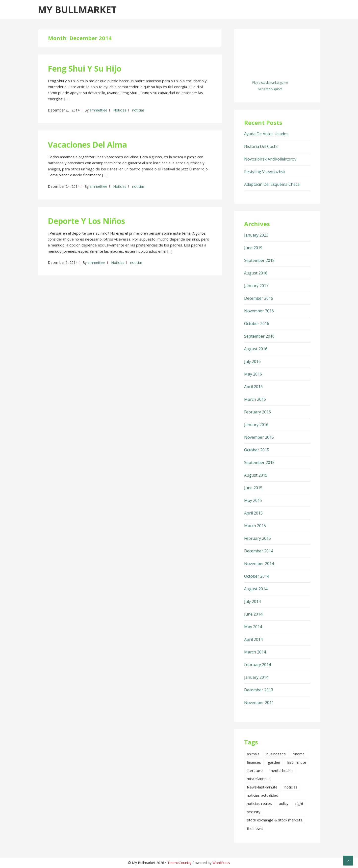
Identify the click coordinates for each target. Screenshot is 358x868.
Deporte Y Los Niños (86, 221)
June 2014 (253, 614)
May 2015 (253, 500)
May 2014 (253, 627)
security (254, 812)
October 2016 (257, 324)
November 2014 (259, 564)
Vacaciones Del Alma (87, 145)
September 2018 (259, 260)
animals (253, 754)
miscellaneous (259, 779)
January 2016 (256, 425)
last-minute (297, 762)
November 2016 (259, 311)
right (299, 803)
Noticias (120, 110)
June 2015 (253, 488)
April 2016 (253, 387)
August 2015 (256, 475)
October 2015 (257, 450)
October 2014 (257, 576)
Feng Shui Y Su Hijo (85, 68)
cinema (299, 754)
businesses (276, 754)
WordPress (221, 863)
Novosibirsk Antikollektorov (270, 159)
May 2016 (253, 374)
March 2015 (255, 526)
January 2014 (256, 677)
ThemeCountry (179, 863)
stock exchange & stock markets (275, 820)
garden (274, 762)
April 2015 (253, 513)
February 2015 (257, 538)
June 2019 (253, 248)
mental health (281, 770)
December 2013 (259, 690)
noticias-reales (259, 803)
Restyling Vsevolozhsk (265, 172)
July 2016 (252, 361)
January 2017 (256, 286)
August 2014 (256, 589)
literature (255, 770)
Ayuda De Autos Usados (266, 134)
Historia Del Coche (261, 146)
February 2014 (257, 665)
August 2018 (256, 273)
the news (255, 828)
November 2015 (259, 437)
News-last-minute (262, 787)
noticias (138, 110)
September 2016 (259, 336)
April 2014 (253, 639)
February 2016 (257, 412)
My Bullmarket (77, 9)
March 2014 (255, 652)
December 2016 (259, 298)
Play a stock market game (270, 83)
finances (254, 762)
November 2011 (259, 703)
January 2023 (256, 235)
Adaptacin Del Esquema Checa (272, 184)
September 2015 (259, 462)
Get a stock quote (270, 89)
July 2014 (252, 601)
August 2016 (256, 349)
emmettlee (98, 110)
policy (284, 803)
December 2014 (259, 551)
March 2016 (255, 399)
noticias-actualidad (263, 795)
